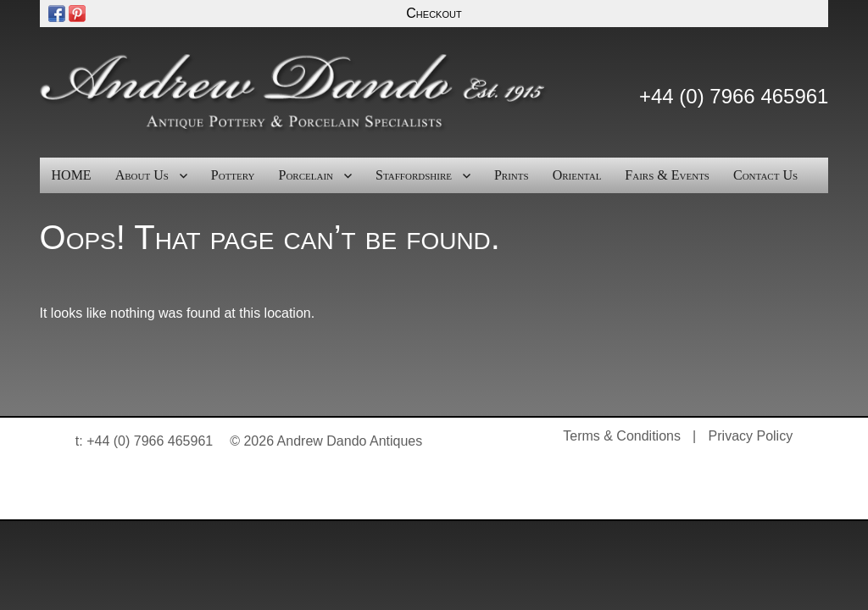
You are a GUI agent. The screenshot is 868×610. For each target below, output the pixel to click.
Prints (512, 175)
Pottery (233, 175)
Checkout (434, 13)
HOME (72, 175)
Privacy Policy (751, 436)
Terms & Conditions (622, 436)
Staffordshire (414, 175)
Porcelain (306, 175)
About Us (142, 175)
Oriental (577, 175)
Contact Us (765, 175)
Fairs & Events (667, 175)
